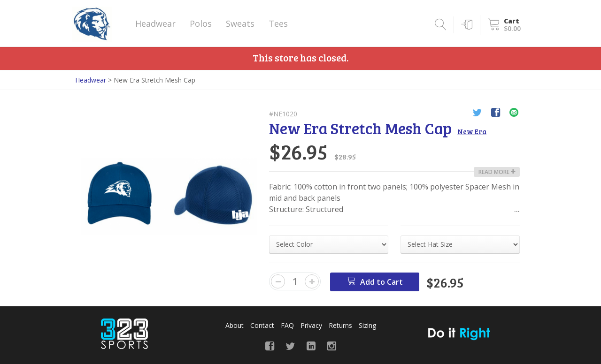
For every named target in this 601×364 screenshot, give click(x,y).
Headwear (155, 23)
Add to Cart (375, 281)
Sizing (367, 325)
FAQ (287, 325)
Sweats (240, 23)
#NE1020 (283, 114)
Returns (340, 325)
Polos (201, 23)
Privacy (311, 325)
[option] (169, 197)
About (235, 325)
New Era (472, 131)
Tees (278, 23)
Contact (262, 325)
